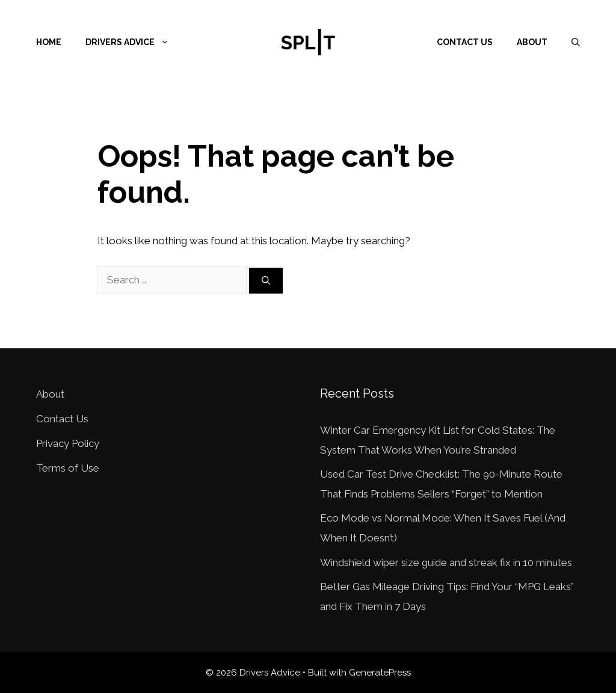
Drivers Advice (133, 42)
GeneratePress (380, 673)
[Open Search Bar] (576, 42)
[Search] (266, 281)
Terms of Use (68, 468)
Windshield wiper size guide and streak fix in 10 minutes (446, 562)
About (532, 42)
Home (49, 42)
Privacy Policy (68, 443)
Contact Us (465, 42)
